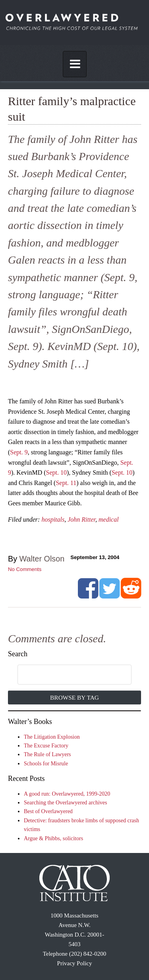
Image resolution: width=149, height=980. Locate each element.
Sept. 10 (56, 472)
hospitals (53, 519)
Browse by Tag (74, 697)
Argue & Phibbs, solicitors (53, 838)
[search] (66, 675)
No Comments (25, 569)
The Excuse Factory (46, 746)
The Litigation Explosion (52, 737)
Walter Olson (42, 559)
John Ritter (81, 519)
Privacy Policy (75, 963)
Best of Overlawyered (48, 811)
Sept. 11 (66, 483)
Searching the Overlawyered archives (66, 803)
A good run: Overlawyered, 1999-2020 (67, 794)
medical (109, 519)
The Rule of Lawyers (47, 754)
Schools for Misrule (46, 764)
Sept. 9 (19, 452)
